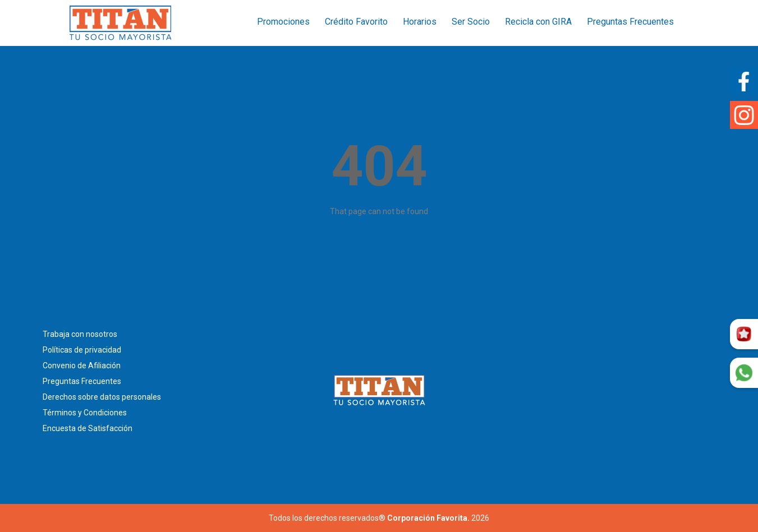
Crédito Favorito (356, 22)
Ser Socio (471, 22)
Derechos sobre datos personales (102, 397)
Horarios (420, 22)
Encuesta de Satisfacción (88, 428)
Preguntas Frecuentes (630, 22)
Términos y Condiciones (85, 413)
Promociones (283, 22)
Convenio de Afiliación (82, 366)
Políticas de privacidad (82, 350)
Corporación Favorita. (428, 518)
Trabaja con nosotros (80, 334)
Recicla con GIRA (538, 22)
